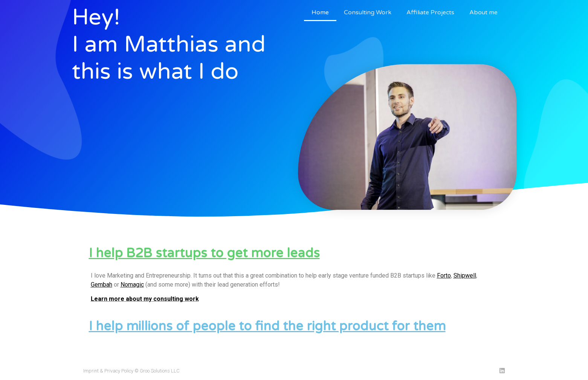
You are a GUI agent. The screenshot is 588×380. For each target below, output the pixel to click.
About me (483, 12)
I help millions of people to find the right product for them (267, 326)
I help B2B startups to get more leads (204, 253)
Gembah (102, 285)
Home (320, 12)
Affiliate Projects (430, 12)
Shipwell (465, 275)
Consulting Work (368, 12)
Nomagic (132, 285)
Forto (444, 275)
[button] (294, 253)
